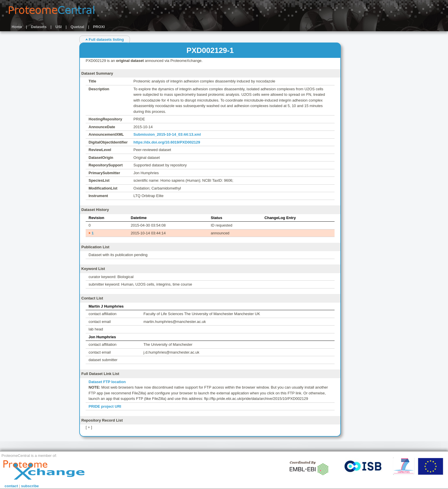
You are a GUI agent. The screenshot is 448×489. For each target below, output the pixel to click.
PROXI (99, 27)
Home (17, 27)
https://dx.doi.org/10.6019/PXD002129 (167, 142)
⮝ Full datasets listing (105, 39)
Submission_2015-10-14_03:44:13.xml (167, 134)
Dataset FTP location (107, 382)
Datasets (39, 27)
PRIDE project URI (105, 406)
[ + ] (89, 427)
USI (59, 27)
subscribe (30, 486)
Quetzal (77, 27)
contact (11, 486)
